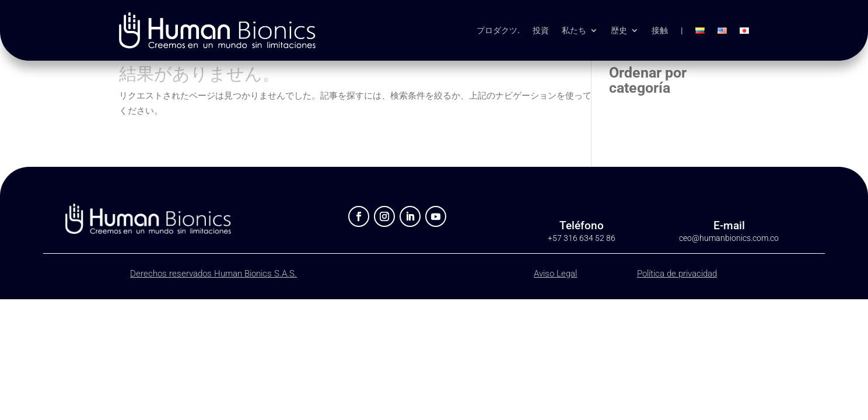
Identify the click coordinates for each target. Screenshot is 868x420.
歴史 (619, 30)
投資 (541, 30)
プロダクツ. (498, 30)
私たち (574, 30)
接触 (660, 30)
